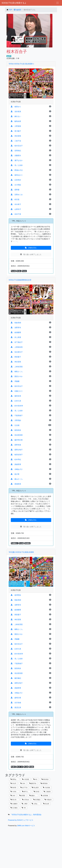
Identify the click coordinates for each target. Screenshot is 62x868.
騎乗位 (27, 543)
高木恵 (37, 792)
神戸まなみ (26, 792)
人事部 (25, 804)
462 (35, 779)
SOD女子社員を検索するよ (14, 3)
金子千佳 (24, 788)
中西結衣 (48, 800)
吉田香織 (44, 796)
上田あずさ (36, 804)
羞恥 (31, 767)
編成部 (18, 10)
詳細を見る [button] (31, 248)
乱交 (24, 271)
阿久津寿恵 (15, 800)
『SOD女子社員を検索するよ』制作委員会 (26, 815)
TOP (10, 10)
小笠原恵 (26, 779)
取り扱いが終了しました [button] (31, 254)
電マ (13, 767)
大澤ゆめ (26, 800)
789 (24, 808)
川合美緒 (46, 788)
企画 (13, 271)
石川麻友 (14, 808)
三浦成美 (47, 792)
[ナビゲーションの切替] (58, 3)
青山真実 (35, 788)
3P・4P (20, 767)
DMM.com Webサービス (26, 826)
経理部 (22, 796)
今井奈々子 (15, 792)
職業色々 (15, 543)
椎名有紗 (45, 779)
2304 (23, 783)
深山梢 (46, 804)
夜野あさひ (15, 779)
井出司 (13, 783)
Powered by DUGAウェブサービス (21, 820)
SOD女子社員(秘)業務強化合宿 (20, 280)
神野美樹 (44, 783)
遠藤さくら (34, 796)
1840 (13, 796)
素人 (19, 271)
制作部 (13, 788)
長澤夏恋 (37, 800)
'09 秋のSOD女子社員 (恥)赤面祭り (21, 64)
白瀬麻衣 (14, 804)
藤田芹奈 (33, 783)
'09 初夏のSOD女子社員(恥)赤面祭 (21, 552)
